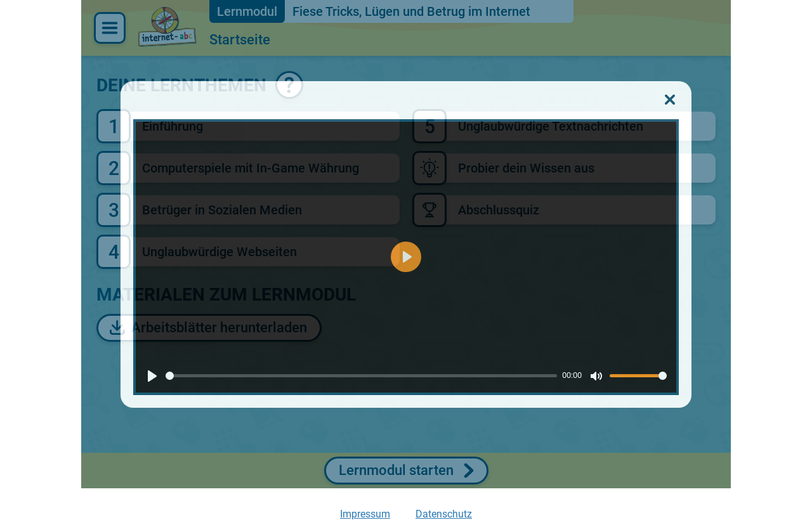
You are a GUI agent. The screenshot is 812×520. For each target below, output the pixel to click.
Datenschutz (444, 514)
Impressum (365, 514)
